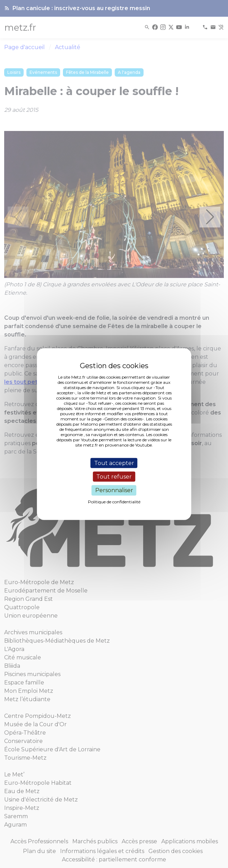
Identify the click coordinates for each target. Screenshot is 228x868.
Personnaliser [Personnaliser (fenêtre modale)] (114, 490)
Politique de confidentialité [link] (114, 501)
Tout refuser (114, 477)
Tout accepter (114, 463)
